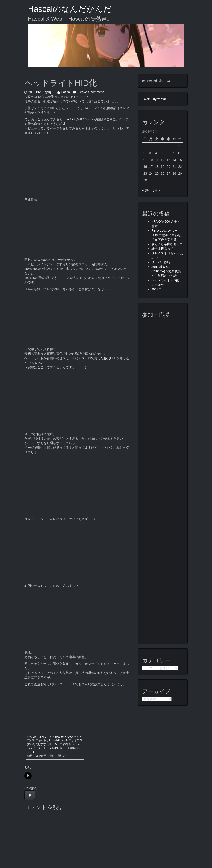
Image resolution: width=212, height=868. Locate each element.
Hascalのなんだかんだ (70, 9)
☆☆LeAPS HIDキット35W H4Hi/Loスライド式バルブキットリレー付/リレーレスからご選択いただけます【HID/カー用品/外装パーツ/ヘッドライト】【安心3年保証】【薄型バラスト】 (55, 744)
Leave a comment (88, 92)
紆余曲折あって (162, 249)
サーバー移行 (161, 262)
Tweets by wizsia (154, 99)
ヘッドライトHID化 (165, 280)
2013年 (156, 289)
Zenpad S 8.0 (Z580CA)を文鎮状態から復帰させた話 (166, 271)
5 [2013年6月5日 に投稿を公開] (162, 153)
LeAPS (71, 119)
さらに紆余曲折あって (167, 244)
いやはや (158, 285)
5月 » (156, 190)
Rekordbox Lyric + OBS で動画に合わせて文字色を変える (166, 235)
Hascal (64, 92)
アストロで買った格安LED (97, 358)
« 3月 (146, 190)
